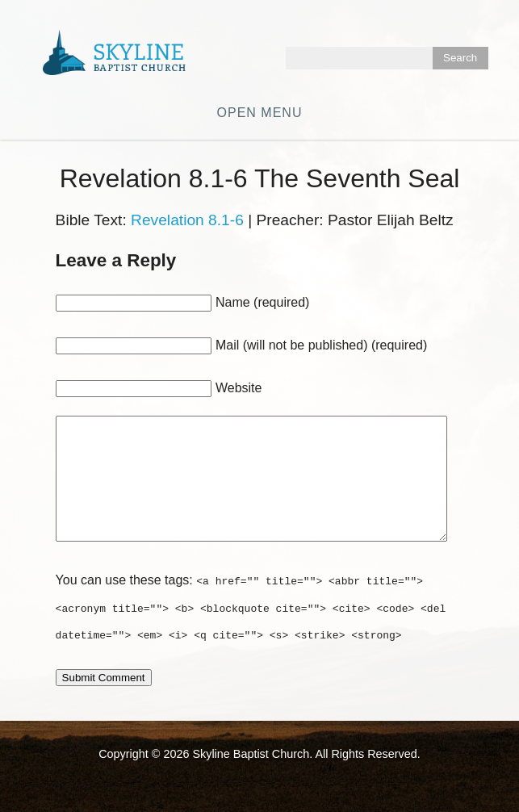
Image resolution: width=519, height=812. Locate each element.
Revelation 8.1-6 (187, 220)
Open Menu (260, 113)
